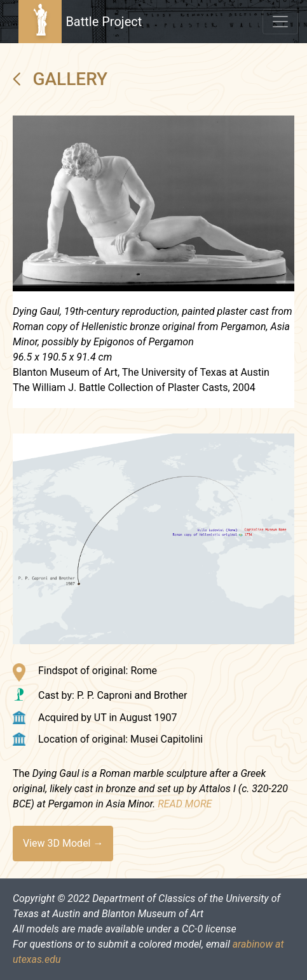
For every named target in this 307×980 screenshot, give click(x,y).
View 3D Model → (63, 843)
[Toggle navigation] (280, 22)
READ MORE (185, 804)
